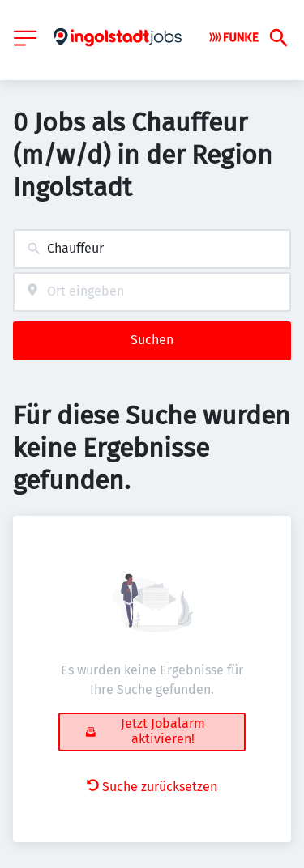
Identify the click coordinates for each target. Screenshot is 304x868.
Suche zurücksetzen (152, 787)
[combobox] (152, 249)
